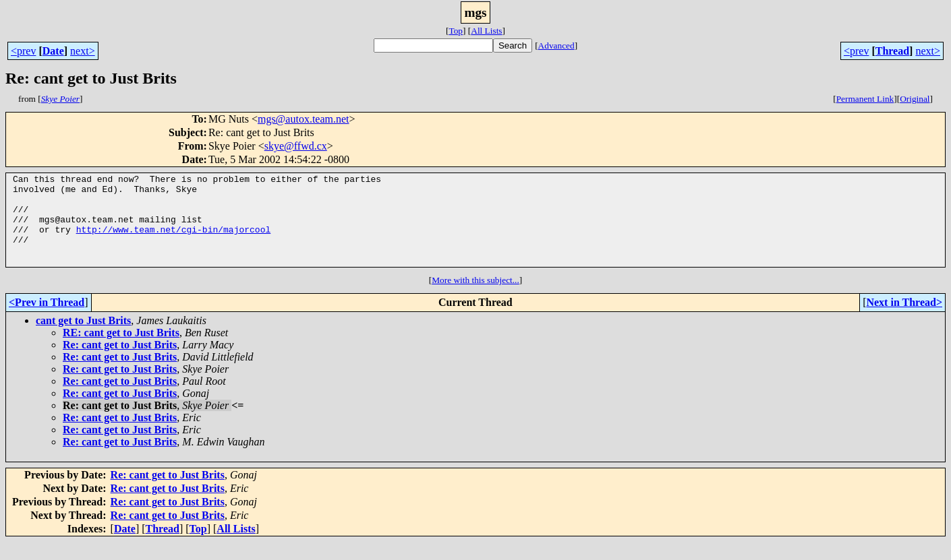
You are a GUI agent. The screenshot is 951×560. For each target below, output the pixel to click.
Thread (892, 51)
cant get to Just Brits (83, 339)
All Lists (486, 31)
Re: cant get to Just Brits (120, 363)
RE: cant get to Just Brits (121, 351)
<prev (23, 51)
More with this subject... (475, 298)
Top (456, 31)
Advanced (556, 45)
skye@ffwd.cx (296, 146)
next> (83, 51)
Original (915, 99)
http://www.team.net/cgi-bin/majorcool (174, 241)
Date (53, 51)
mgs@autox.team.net (304, 119)
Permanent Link (865, 99)
